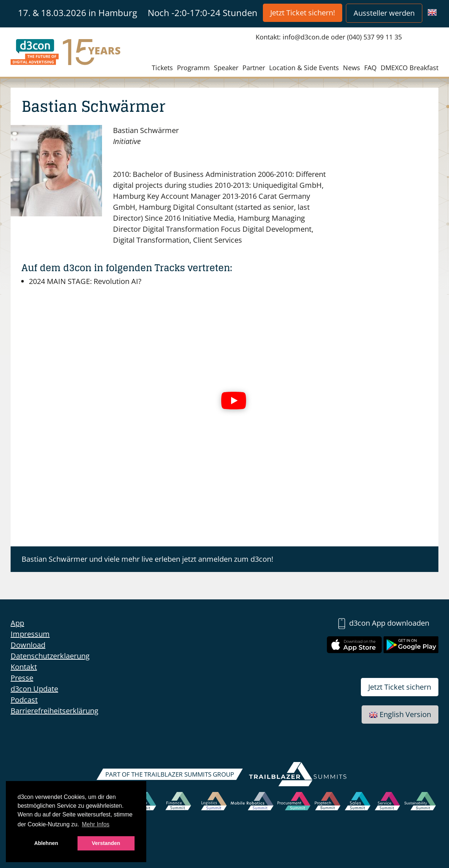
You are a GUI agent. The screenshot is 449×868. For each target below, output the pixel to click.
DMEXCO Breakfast (410, 68)
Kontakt (24, 667)
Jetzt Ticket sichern (400, 687)
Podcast (24, 700)
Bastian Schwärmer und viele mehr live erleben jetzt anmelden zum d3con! (147, 559)
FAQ (370, 68)
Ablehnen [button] (46, 843)
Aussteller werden (384, 13)
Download (28, 645)
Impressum (30, 634)
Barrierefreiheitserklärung (54, 711)
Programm (193, 68)
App (17, 623)
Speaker (226, 68)
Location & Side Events (304, 68)
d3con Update (34, 689)
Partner (254, 68)
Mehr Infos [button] (96, 824)
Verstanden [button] (106, 843)
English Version (400, 714)
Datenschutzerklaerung (50, 656)
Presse (22, 678)
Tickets (162, 68)
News (352, 68)
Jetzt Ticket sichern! (303, 13)
